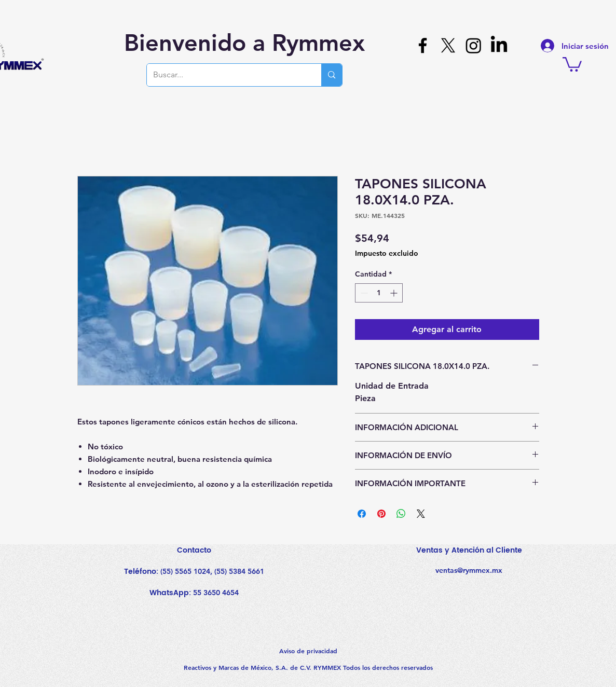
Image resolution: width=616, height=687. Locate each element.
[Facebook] (423, 45)
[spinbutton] (379, 293)
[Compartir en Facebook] (362, 514)
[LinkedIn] (499, 45)
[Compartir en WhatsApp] (401, 514)
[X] (448, 45)
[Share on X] (421, 514)
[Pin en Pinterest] (381, 514)
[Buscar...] (227, 75)
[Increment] (395, 293)
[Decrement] (363, 293)
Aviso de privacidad (308, 651)
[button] (572, 64)
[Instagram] (474, 45)
